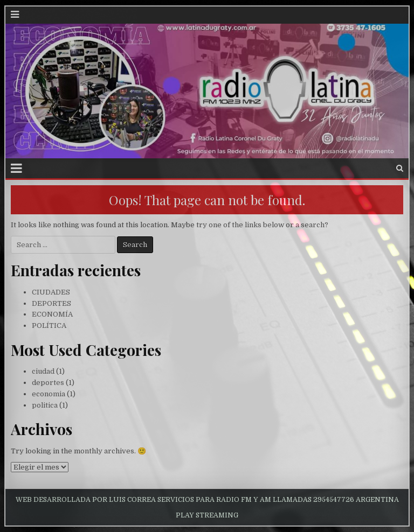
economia (49, 394)
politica (45, 405)
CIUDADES (51, 292)
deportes (48, 383)
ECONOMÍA (52, 314)
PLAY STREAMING (207, 515)
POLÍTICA (49, 325)
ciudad (43, 371)
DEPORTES (51, 303)
